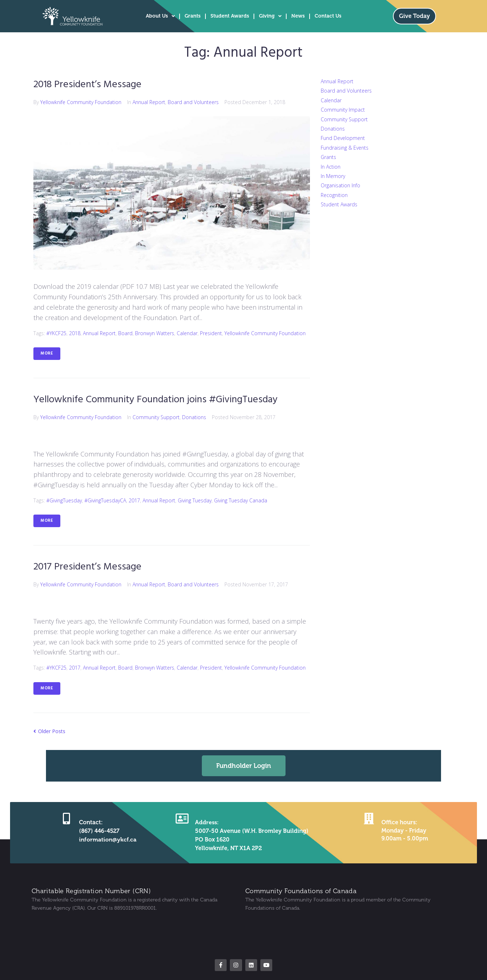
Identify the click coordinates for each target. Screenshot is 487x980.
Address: (207, 822)
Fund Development (343, 138)
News (298, 16)
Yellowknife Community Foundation (81, 102)
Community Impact (343, 110)
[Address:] (182, 818)
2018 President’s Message (88, 85)
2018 (75, 333)
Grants (193, 16)
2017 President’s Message (88, 566)
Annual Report (149, 102)
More (47, 353)
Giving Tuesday (195, 500)
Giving (270, 16)
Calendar (187, 333)
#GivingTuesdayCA (105, 500)
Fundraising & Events (345, 148)
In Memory (333, 176)
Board (125, 333)
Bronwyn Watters (155, 333)
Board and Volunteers (193, 102)
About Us (160, 16)
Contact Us (328, 16)
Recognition (334, 195)
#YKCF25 (56, 333)
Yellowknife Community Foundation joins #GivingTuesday (158, 399)
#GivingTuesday (64, 500)
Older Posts (49, 730)
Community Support (156, 417)
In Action (331, 167)
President (211, 333)
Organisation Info (340, 185)
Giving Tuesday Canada (241, 500)
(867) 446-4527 (99, 830)
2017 (134, 500)
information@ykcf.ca (108, 839)
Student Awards (230, 16)
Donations (194, 417)
